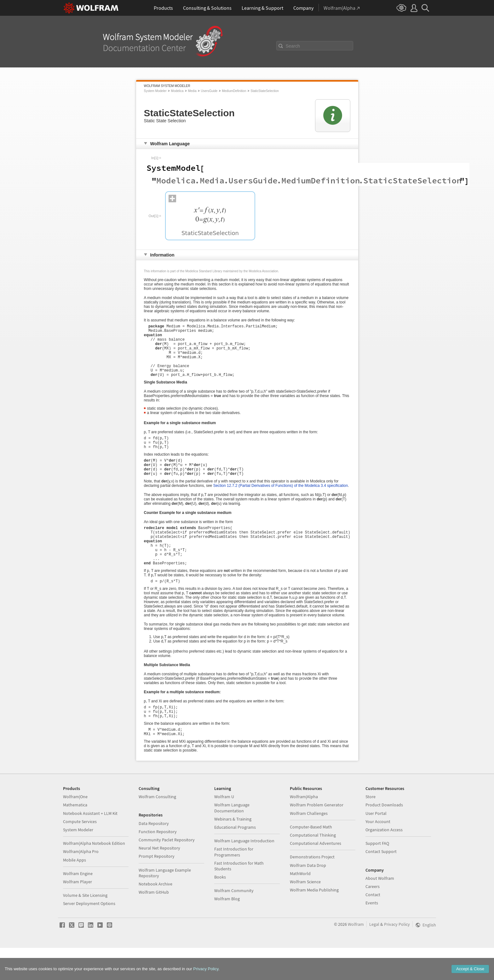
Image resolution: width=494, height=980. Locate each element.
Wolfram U (224, 829)
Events (372, 935)
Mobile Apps (75, 892)
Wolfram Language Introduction (244, 873)
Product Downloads (384, 837)
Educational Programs (235, 859)
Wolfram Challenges (309, 845)
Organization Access (384, 862)
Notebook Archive (155, 916)
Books (220, 909)
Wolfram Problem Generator (317, 837)
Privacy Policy (397, 956)
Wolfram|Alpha (304, 829)
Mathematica (75, 837)
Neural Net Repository (159, 880)
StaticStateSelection (265, 91)
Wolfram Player (78, 914)
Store (370, 829)
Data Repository (154, 856)
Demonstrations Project (312, 889)
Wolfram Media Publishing (314, 922)
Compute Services (80, 854)
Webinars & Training (233, 851)
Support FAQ (377, 875)
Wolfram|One (75, 829)
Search (293, 46)
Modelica (177, 91)
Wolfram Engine (78, 906)
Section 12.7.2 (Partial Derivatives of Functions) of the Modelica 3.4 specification (281, 504)
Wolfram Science (305, 914)
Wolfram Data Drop (308, 897)
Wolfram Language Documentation (232, 840)
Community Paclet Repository (167, 872)
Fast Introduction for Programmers (234, 884)
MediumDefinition (234, 91)
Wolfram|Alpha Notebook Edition (94, 875)
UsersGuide (209, 91)
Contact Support (381, 884)
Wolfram (356, 956)
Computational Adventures (316, 875)
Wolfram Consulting (157, 829)
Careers (373, 919)
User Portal (376, 845)
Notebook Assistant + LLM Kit (90, 845)
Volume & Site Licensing (85, 927)
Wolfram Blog (227, 931)
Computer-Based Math (311, 859)
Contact (373, 927)
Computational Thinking (313, 867)
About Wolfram (380, 910)
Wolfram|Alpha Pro (81, 884)
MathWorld (300, 906)
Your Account (378, 854)
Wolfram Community (234, 923)
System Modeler (155, 91)
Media (192, 91)
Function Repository (158, 864)
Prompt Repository (157, 888)
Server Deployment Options (89, 936)
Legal (374, 956)
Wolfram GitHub (154, 924)
